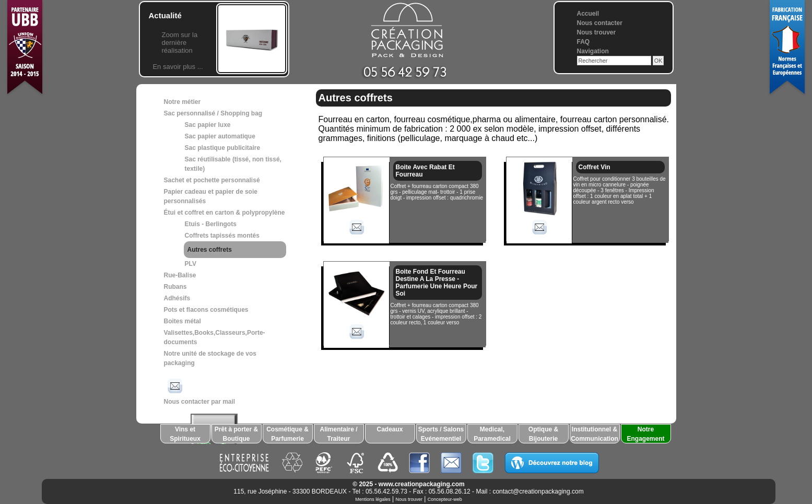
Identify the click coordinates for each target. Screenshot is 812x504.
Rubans (175, 287)
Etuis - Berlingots (211, 224)
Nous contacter (600, 23)
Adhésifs (177, 298)
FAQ (584, 42)
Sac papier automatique (220, 136)
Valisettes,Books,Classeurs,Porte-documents (215, 337)
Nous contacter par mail (200, 391)
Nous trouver (597, 32)
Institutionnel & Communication (595, 434)
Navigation (593, 51)
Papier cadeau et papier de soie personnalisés (211, 196)
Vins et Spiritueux (185, 434)
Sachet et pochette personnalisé (212, 180)
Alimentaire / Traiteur (338, 434)
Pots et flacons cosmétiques (206, 310)
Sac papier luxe (208, 125)
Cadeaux (390, 429)
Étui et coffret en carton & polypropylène (225, 213)
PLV (191, 264)
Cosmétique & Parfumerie (287, 434)
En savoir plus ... (178, 67)
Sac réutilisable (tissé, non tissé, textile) (233, 164)
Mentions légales (373, 499)
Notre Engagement (645, 434)
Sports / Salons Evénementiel (441, 434)
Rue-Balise (180, 275)
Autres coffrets (210, 250)
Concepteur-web (445, 499)
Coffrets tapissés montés (222, 236)
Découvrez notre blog (552, 463)
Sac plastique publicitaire (223, 148)
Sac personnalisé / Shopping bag (213, 113)
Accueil (588, 14)
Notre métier (183, 102)
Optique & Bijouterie (543, 434)
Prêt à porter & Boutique (236, 434)
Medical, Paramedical (492, 434)
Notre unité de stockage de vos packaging (210, 358)
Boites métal (183, 321)
